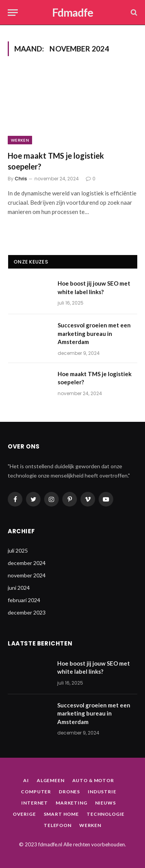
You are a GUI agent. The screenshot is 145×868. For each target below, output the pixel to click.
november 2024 (27, 575)
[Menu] (13, 13)
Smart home (61, 814)
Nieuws (106, 803)
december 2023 (27, 612)
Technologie (106, 814)
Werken (20, 140)
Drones (69, 792)
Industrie (102, 792)
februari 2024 (24, 600)
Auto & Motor (93, 780)
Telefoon (58, 825)
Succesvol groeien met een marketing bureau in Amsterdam (94, 333)
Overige (24, 814)
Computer (36, 792)
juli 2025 (18, 550)
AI (26, 780)
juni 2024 (19, 588)
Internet (35, 803)
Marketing (72, 803)
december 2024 (27, 563)
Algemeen (51, 780)
